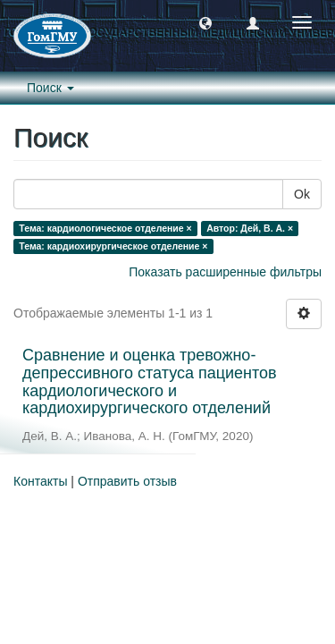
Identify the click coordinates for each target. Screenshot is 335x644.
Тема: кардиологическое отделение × (105, 228)
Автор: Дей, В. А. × (250, 228)
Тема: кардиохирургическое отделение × (113, 246)
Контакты (40, 481)
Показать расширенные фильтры (225, 272)
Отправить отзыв (127, 481)
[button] (205, 22)
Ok (302, 194)
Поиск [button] (50, 88)
